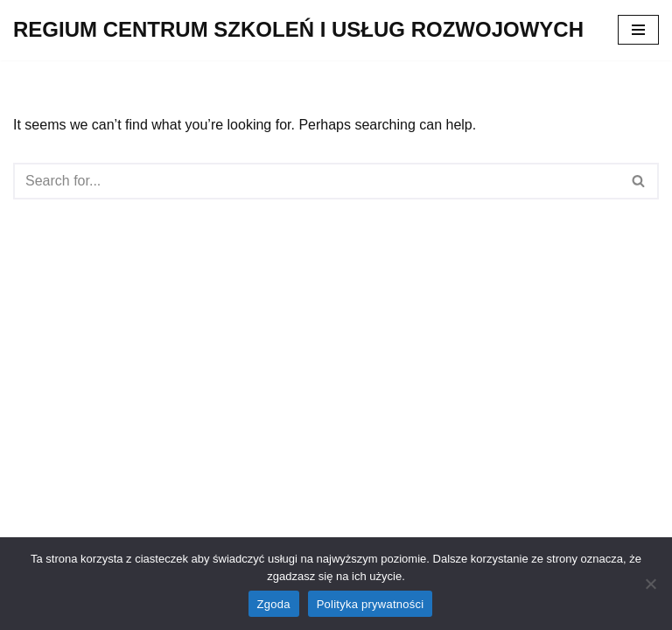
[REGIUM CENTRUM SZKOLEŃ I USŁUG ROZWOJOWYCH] (298, 30)
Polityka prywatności (371, 604)
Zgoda (274, 604)
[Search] (316, 181)
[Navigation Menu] (638, 30)
